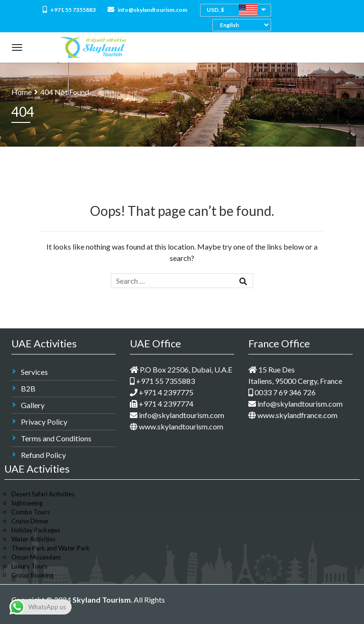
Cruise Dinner (30, 521)
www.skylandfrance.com (293, 415)
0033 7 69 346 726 (282, 392)
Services (34, 372)
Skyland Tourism (102, 600)
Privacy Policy (44, 422)
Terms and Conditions (56, 438)
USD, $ (215, 10)
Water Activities (33, 539)
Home (22, 92)
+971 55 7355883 (69, 10)
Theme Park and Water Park (50, 548)
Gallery (33, 405)
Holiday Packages (36, 530)
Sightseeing (27, 503)
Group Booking (32, 575)
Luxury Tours (29, 566)
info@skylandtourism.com (147, 10)
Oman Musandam (36, 557)
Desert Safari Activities (43, 494)
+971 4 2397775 (162, 392)
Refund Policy (43, 455)
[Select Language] (244, 25)
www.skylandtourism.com (177, 426)
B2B (28, 388)
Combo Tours (31, 512)
